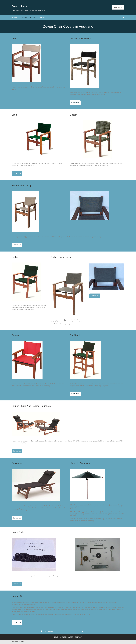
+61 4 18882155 (50, 631)
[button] (118, 7)
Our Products (28, 17)
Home (14, 17)
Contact (43, 17)
